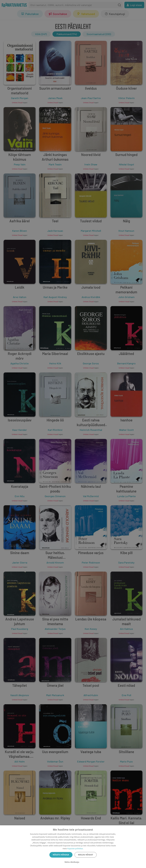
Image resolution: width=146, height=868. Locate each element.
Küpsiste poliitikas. (75, 849)
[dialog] (73, 847)
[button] (73, 862)
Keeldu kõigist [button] (86, 855)
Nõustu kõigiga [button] (61, 855)
